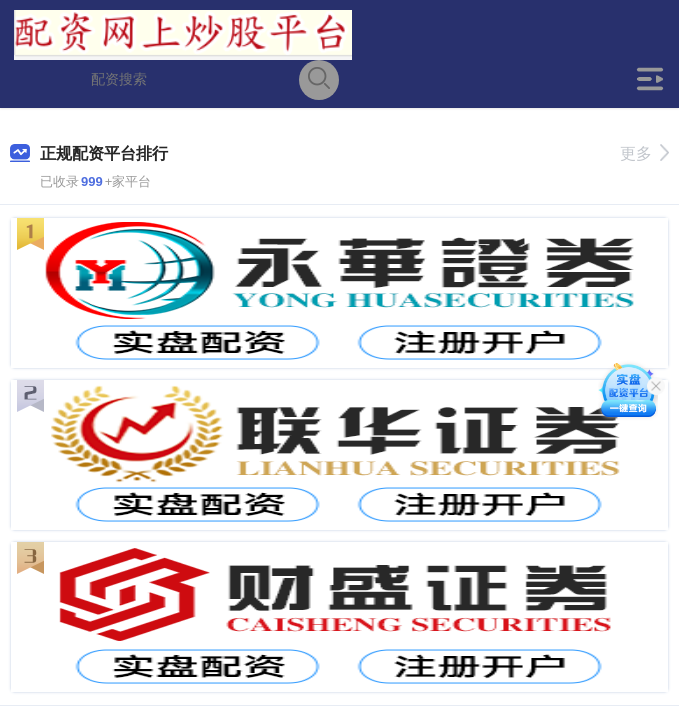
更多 (644, 153)
